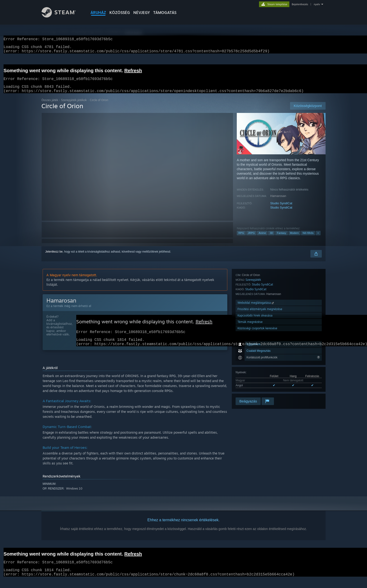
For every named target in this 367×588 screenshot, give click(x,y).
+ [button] (318, 239)
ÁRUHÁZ (98, 13)
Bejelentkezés (300, 4)
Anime (262, 239)
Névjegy (142, 13)
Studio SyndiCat (281, 209)
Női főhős (308, 239)
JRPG (251, 239)
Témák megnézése (250, 384)
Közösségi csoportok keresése (257, 390)
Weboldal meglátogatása (256, 365)
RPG (241, 239)
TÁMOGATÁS (165, 13)
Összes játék (50, 106)
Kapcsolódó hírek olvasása (255, 377)
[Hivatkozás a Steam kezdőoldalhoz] (62, 16)
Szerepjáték (253, 342)
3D (271, 239)
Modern (294, 239)
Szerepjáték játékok (74, 106)
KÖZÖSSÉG (120, 13)
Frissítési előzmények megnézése (260, 371)
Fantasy (281, 239)
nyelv (317, 4)
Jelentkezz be (54, 257)
